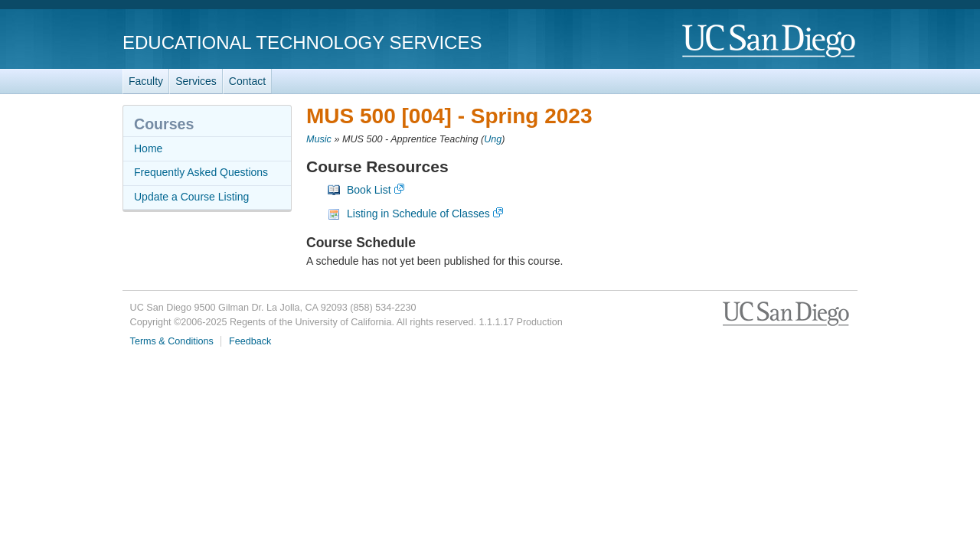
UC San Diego (770, 42)
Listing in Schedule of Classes (418, 214)
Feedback (250, 341)
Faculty (146, 81)
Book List (369, 190)
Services (196, 81)
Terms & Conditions (172, 341)
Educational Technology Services (302, 42)
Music (319, 139)
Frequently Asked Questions (201, 172)
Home (148, 148)
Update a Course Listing (191, 197)
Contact (247, 81)
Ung (493, 139)
